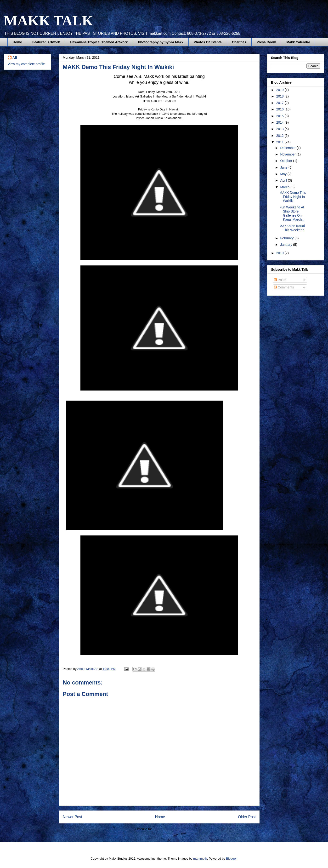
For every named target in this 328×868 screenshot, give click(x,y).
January (287, 245)
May (284, 174)
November (288, 154)
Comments (284, 287)
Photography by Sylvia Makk (161, 42)
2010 (280, 253)
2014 (280, 122)
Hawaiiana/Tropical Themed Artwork (99, 42)
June (284, 167)
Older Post (247, 817)
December (288, 148)
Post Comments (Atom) (169, 829)
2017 (280, 103)
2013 (280, 129)
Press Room (266, 42)
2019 (280, 90)
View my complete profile (26, 64)
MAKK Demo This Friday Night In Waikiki (293, 197)
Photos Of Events (208, 42)
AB (15, 57)
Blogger (231, 859)
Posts (280, 280)
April (284, 180)
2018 (280, 96)
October (287, 161)
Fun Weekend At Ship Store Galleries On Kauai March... (292, 213)
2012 (280, 136)
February (287, 238)
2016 (280, 109)
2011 (280, 142)
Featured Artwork (46, 42)
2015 (280, 116)
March (285, 187)
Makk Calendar (298, 42)
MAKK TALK (48, 21)
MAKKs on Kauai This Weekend (292, 228)
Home (17, 42)
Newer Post (72, 817)
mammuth (200, 859)
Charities (239, 42)
